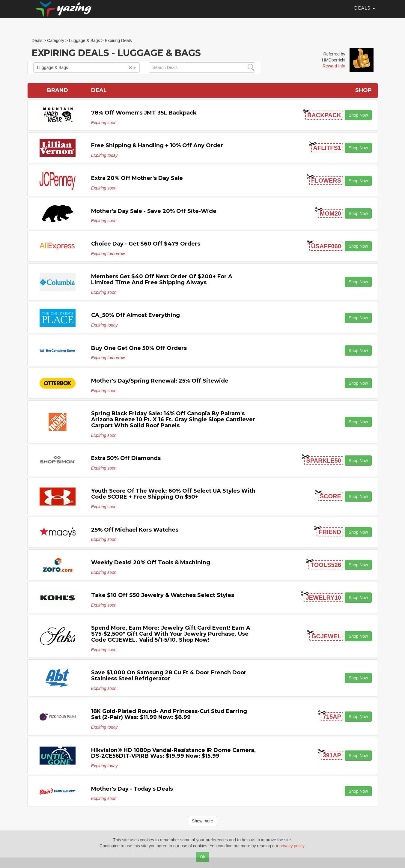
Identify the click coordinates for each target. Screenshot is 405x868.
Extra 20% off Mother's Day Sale (137, 178)
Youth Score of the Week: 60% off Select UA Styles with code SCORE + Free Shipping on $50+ (173, 494)
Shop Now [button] (358, 115)
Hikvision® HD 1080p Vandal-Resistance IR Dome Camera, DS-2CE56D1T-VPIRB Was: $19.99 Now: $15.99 (173, 753)
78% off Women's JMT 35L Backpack (144, 113)
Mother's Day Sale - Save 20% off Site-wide (154, 211)
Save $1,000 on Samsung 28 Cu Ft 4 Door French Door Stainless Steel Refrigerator (169, 676)
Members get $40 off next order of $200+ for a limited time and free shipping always (162, 279)
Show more (202, 821)
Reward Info (334, 66)
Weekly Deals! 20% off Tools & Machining (151, 562)
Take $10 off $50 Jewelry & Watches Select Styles (163, 595)
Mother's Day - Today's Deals (132, 789)
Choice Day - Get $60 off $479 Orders (146, 244)
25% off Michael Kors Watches (135, 530)
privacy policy (292, 846)
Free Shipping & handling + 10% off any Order (157, 145)
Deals (365, 13)
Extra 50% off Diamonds (126, 458)
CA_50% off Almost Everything (135, 315)
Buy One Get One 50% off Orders (139, 348)
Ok (203, 857)
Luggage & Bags (86, 67)
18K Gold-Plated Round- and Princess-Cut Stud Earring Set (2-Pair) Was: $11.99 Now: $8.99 (169, 714)
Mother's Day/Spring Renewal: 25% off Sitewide (160, 381)
